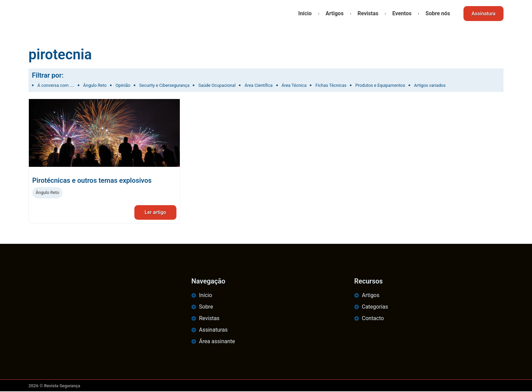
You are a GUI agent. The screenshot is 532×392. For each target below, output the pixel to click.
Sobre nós (436, 13)
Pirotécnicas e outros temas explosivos (92, 180)
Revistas (366, 13)
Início (303, 13)
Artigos (333, 13)
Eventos (401, 13)
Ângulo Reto (47, 192)
